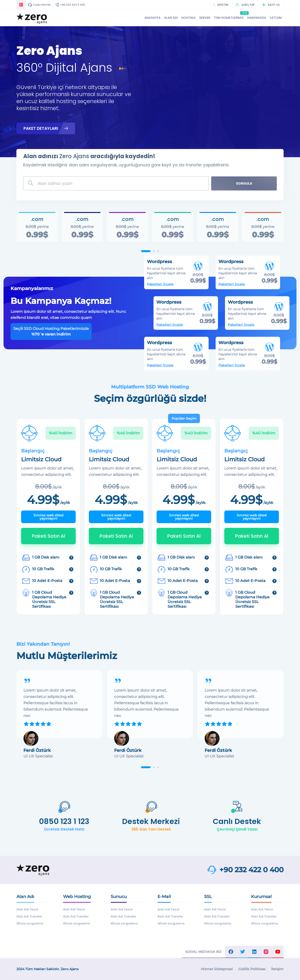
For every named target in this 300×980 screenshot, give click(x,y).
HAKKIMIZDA (257, 18)
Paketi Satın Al (49, 536)
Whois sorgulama (30, 923)
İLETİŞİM (276, 18)
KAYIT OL (271, 5)
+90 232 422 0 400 (70, 5)
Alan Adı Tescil (27, 909)
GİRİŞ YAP (245, 5)
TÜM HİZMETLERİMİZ (229, 18)
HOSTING (189, 18)
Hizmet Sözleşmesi (217, 969)
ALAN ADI (171, 18)
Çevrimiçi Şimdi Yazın (237, 829)
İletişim (277, 969)
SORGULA (244, 183)
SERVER (205, 18)
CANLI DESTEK (39, 5)
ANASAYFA (152, 18)
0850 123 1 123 (64, 821)
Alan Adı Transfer (29, 916)
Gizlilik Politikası (252, 969)
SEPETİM (221, 5)
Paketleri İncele (171, 276)
